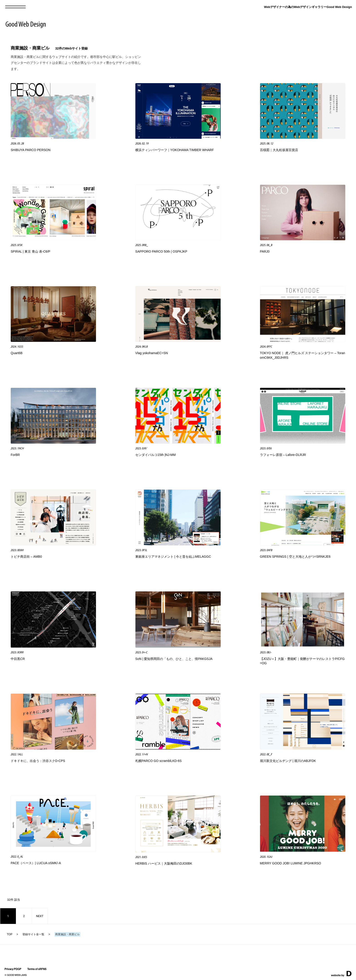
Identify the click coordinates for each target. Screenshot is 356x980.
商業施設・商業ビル (30, 48)
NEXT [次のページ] (40, 916)
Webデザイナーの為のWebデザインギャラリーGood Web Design (308, 7)
